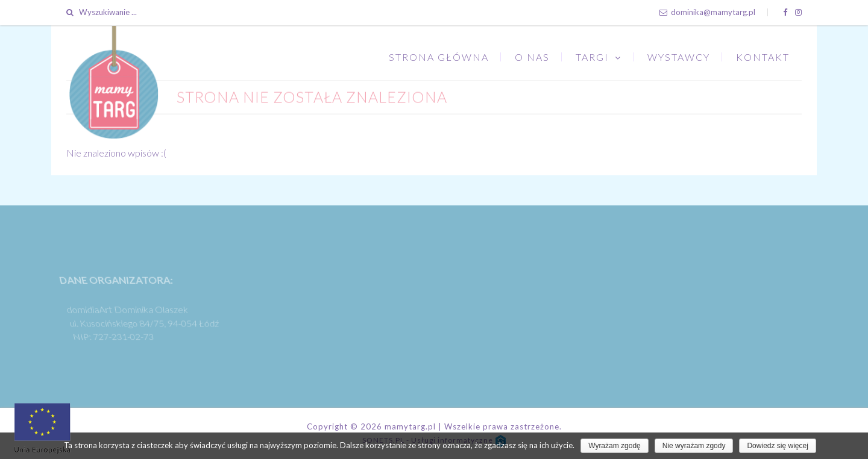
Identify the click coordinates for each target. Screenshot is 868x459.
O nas (532, 57)
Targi (592, 57)
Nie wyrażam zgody (694, 446)
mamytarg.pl (410, 426)
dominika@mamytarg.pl (707, 12)
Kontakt (763, 57)
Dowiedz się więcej (777, 446)
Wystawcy (679, 57)
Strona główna (439, 57)
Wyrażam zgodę (615, 446)
